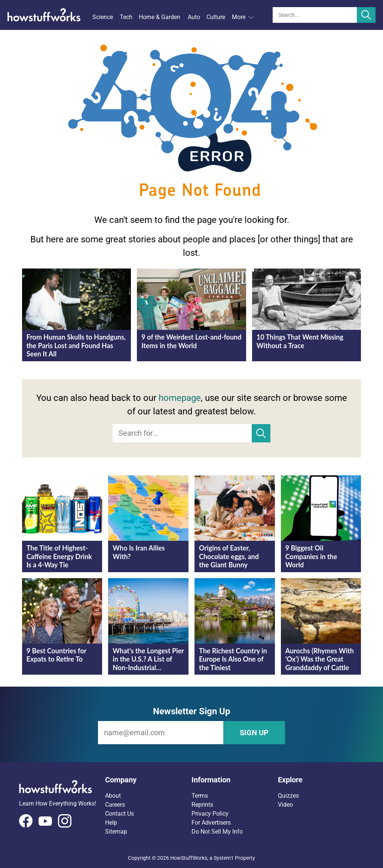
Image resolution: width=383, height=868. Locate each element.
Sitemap (116, 832)
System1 (224, 858)
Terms (200, 796)
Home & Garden (160, 17)
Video (285, 805)
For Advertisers (211, 823)
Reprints (202, 805)
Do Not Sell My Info (217, 832)
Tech (126, 17)
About (113, 796)
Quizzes (288, 796)
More (243, 17)
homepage (180, 398)
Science (103, 17)
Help (111, 823)
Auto (194, 17)
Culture (216, 17)
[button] (148, 780)
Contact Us (120, 814)
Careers (115, 805)
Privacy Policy (210, 814)
